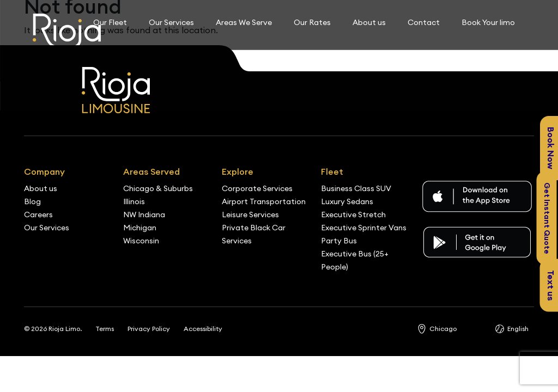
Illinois (134, 201)
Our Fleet (110, 22)
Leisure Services (250, 215)
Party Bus (339, 241)
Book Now (551, 148)
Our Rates (312, 22)
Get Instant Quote (547, 218)
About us (369, 22)
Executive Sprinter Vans (364, 228)
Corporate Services (257, 188)
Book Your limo (488, 22)
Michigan (140, 228)
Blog (32, 201)
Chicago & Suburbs (158, 188)
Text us (551, 286)
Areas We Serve (244, 22)
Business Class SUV (356, 188)
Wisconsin (141, 241)
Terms (105, 329)
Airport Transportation (264, 201)
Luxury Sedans (347, 201)
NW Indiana (144, 215)
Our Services (171, 22)
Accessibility (203, 329)
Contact (424, 22)
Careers (38, 215)
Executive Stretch (353, 215)
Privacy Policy (149, 329)
